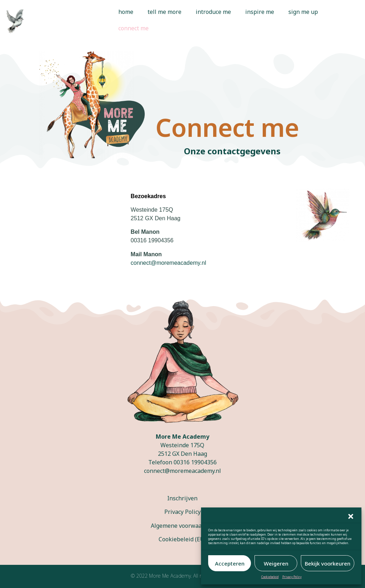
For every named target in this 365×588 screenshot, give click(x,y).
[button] (351, 516)
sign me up (303, 12)
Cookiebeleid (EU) (182, 539)
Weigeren (276, 563)
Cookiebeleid (270, 577)
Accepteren (230, 563)
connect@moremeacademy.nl (182, 471)
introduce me (213, 12)
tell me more (164, 12)
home (126, 12)
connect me (133, 28)
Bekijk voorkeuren (328, 563)
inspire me (260, 12)
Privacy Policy (292, 577)
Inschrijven (182, 498)
